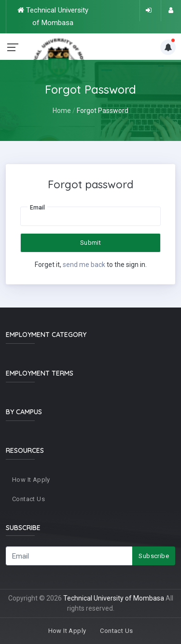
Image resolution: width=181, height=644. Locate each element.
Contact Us (28, 499)
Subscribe (154, 556)
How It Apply (31, 480)
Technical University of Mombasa (114, 598)
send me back (84, 265)
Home (62, 111)
